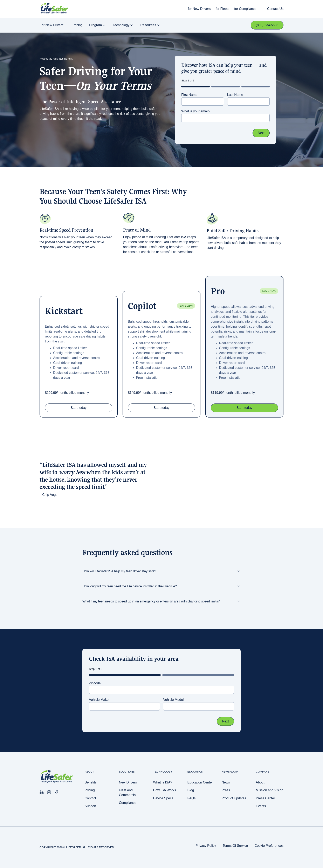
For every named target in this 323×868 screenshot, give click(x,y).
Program (98, 25)
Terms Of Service (235, 846)
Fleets (225, 9)
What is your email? (196, 111)
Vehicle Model (173, 700)
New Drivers (202, 9)
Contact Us (275, 9)
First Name (189, 95)
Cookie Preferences (269, 846)
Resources (150, 25)
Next (261, 133)
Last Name (235, 95)
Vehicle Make (99, 700)
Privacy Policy (206, 846)
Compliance (248, 9)
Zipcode (95, 683)
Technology (123, 25)
